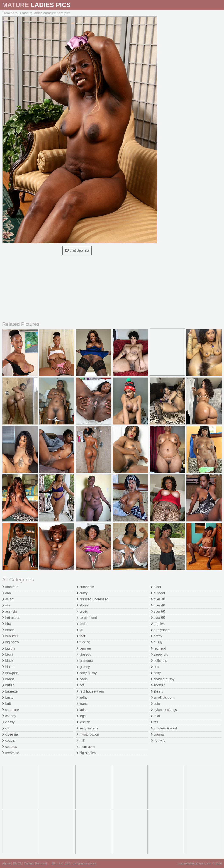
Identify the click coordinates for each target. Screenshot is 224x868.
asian (8, 599)
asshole (10, 611)
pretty (156, 636)
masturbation (88, 734)
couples (10, 747)
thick (156, 716)
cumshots (85, 587)
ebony (83, 605)
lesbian (83, 722)
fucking (83, 642)
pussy (157, 642)
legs (81, 716)
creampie (11, 753)
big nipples (86, 753)
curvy (82, 593)
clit (6, 728)
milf (80, 741)
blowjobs (10, 673)
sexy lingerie (87, 728)
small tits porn (163, 698)
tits (154, 722)
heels (82, 679)
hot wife (158, 741)
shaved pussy (162, 679)
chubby (9, 716)
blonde (9, 667)
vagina (157, 734)
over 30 (158, 599)
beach (8, 630)
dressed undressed (92, 599)
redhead (158, 648)
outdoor (158, 593)
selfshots (159, 661)
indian (82, 698)
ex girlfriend (87, 618)
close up (10, 734)
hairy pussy (86, 673)
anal (7, 593)
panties (158, 624)
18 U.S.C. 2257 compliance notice (74, 863)
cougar (9, 741)
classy (8, 722)
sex (155, 667)
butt (6, 704)
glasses (84, 654)
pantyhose (160, 630)
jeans (82, 704)
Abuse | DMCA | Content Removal (24, 863)
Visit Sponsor (77, 250)
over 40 (158, 605)
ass (6, 605)
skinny (157, 691)
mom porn (85, 747)
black (8, 661)
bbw (7, 624)
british (8, 685)
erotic (82, 611)
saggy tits (159, 654)
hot (80, 685)
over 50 (158, 611)
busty (8, 698)
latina (82, 710)
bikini (8, 654)
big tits (9, 648)
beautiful (10, 636)
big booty (10, 642)
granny (83, 667)
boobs (8, 679)
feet (81, 636)
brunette (10, 691)
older (156, 587)
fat (80, 630)
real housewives (90, 691)
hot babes (11, 618)
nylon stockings (164, 710)
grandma (85, 661)
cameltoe (10, 710)
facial (82, 624)
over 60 (158, 618)
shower (158, 685)
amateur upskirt (164, 728)
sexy (156, 673)
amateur (10, 587)
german (84, 648)
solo (155, 704)
